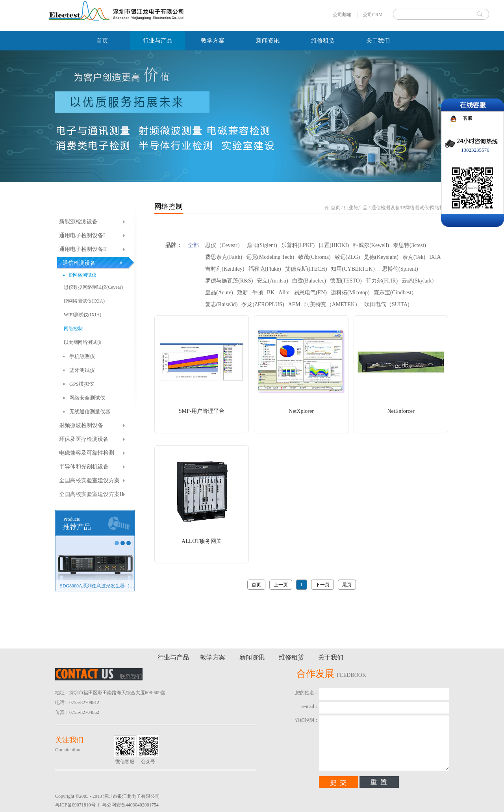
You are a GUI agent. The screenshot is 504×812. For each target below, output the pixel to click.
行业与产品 (356, 208)
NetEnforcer (401, 411)
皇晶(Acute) (219, 293)
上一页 (281, 585)
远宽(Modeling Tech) (270, 257)
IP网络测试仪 (415, 208)
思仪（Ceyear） (224, 245)
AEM (294, 304)
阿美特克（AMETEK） (332, 304)
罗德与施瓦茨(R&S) (229, 281)
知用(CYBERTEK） (354, 269)
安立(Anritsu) (272, 281)
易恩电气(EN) (310, 293)
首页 (102, 41)
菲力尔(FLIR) (382, 281)
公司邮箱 (342, 15)
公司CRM (373, 15)
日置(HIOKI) (334, 245)
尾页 (347, 585)
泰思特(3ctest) (409, 245)
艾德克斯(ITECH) (306, 269)
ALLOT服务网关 (202, 541)
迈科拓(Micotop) (350, 293)
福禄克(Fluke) (265, 269)
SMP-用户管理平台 (202, 411)
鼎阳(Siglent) (262, 245)
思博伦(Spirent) (400, 269)
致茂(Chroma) (314, 257)
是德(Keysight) (381, 257)
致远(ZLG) (347, 257)
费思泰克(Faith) (224, 257)
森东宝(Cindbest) (394, 293)
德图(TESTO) (346, 281)
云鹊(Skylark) (418, 281)
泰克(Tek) (414, 257)
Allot (284, 293)
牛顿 (258, 293)
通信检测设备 (385, 208)
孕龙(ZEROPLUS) (263, 304)
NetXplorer (301, 411)
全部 (193, 245)
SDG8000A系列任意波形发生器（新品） (97, 586)
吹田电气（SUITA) (387, 304)
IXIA (435, 257)
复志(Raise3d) (221, 304)
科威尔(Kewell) (371, 245)
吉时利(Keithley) (225, 269)
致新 (243, 293)
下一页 (322, 585)
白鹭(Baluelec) (309, 281)
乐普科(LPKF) (298, 245)
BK (271, 293)
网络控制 (439, 208)
